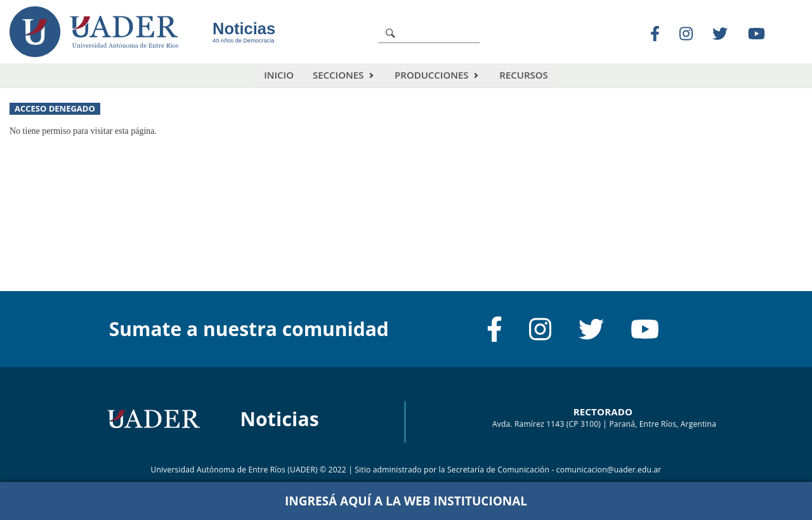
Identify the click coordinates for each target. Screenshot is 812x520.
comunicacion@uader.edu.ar (609, 470)
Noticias (244, 29)
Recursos (523, 75)
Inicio (279, 75)
